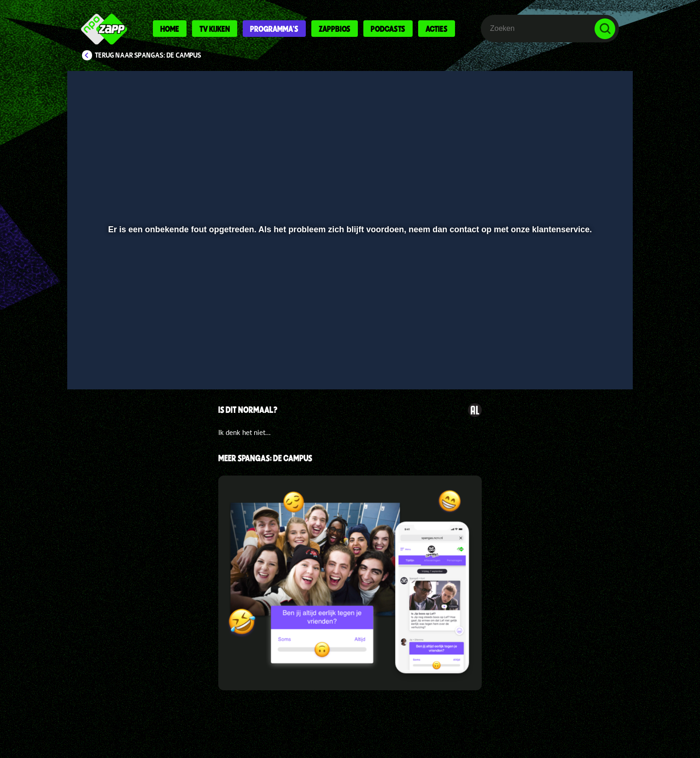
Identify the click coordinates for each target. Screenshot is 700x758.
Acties (437, 29)
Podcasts (388, 29)
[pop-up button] (576, 358)
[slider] (349, 339)
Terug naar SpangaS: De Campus (148, 55)
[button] (104, 358)
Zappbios (335, 29)
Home (170, 29)
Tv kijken (215, 29)
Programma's (274, 29)
